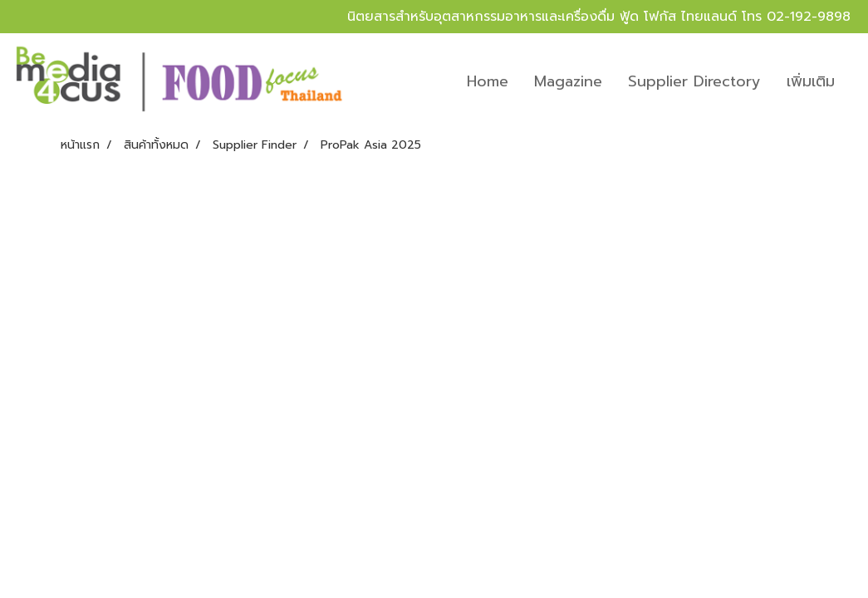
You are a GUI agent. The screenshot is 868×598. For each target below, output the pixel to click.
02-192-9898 (809, 17)
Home (488, 81)
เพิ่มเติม (811, 81)
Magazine (568, 81)
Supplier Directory (694, 81)
